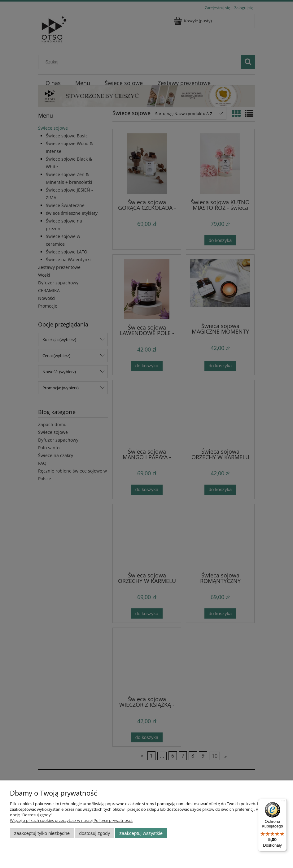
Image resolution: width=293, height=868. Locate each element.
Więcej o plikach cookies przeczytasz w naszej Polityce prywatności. (71, 820)
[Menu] (283, 802)
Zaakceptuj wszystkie (141, 833)
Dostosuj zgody (94, 833)
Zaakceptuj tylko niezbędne (42, 833)
